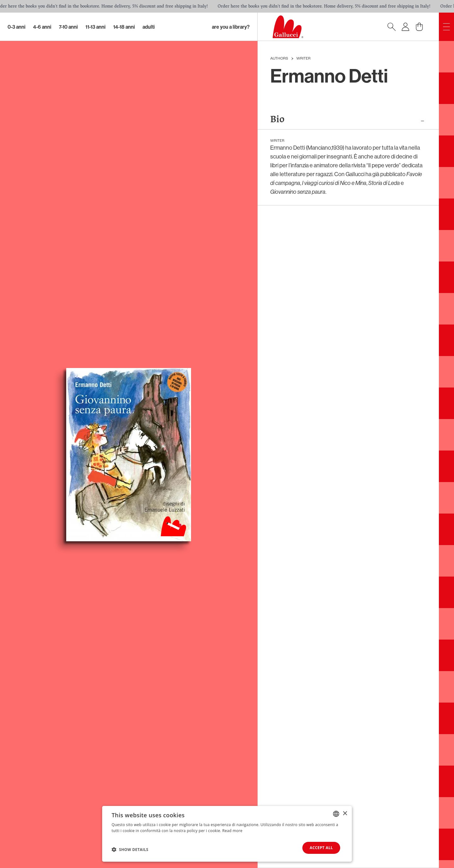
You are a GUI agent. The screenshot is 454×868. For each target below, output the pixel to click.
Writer (303, 59)
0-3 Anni (17, 27)
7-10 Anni (68, 27)
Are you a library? (231, 27)
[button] (130, 849)
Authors (279, 59)
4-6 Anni (42, 27)
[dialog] (227, 834)
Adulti (149, 27)
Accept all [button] (321, 848)
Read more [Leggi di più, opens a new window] (232, 831)
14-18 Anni (124, 27)
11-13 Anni (96, 27)
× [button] (345, 813)
